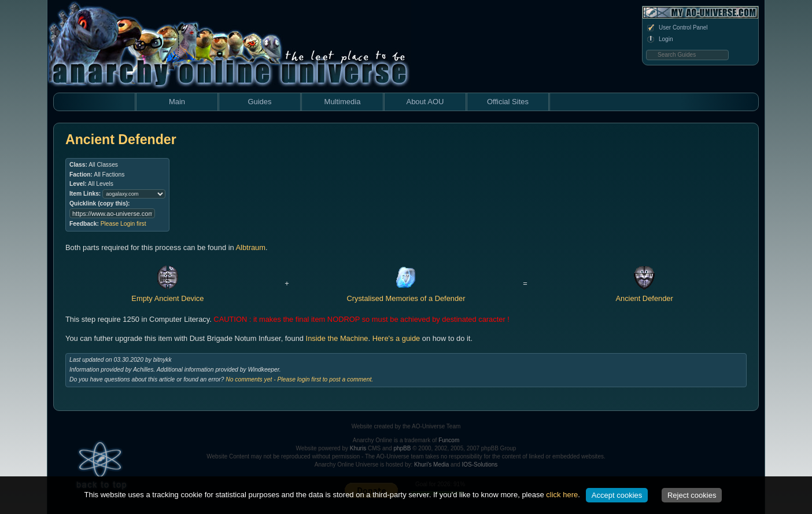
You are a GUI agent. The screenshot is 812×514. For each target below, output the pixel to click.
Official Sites (508, 102)
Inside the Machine (337, 338)
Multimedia (343, 102)
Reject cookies (692, 495)
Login (659, 39)
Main (177, 102)
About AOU (425, 102)
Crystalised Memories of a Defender (406, 293)
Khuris (358, 448)
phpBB (402, 448)
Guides (259, 102)
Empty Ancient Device (167, 293)
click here (562, 495)
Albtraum (251, 247)
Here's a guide (396, 338)
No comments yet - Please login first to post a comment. (299, 379)
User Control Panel (677, 28)
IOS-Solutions (480, 465)
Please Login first (123, 224)
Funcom (449, 440)
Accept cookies (617, 495)
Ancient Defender (644, 293)
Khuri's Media (431, 465)
